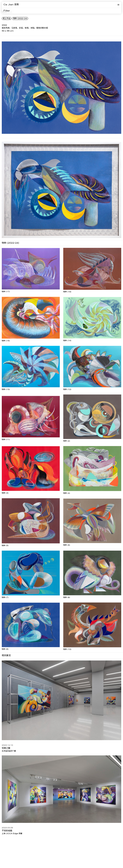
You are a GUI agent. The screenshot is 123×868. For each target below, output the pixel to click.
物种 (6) (67, 545)
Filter (7, 11)
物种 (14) (67, 341)
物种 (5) (5, 546)
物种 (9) (5, 649)
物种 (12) (67, 389)
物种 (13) (6, 389)
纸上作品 (7, 18)
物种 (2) (67, 441)
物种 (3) (5, 493)
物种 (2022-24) (20, 18)
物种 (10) (67, 649)
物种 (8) (67, 597)
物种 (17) (6, 292)
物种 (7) (5, 597)
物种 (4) (67, 493)
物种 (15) (6, 341)
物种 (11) (6, 440)
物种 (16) (67, 292)
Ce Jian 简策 (11, 5)
